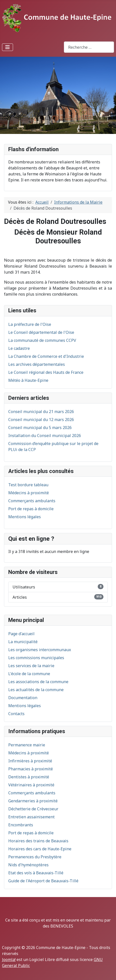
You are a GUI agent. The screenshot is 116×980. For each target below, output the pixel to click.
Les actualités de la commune (36, 690)
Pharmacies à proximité (31, 769)
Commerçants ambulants (32, 793)
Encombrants (21, 825)
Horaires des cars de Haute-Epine (40, 849)
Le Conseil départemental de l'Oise (41, 332)
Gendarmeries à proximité (33, 801)
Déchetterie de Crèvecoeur (33, 809)
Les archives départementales (37, 364)
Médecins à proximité (29, 753)
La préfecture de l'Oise (30, 324)
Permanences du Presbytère (35, 857)
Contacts (16, 714)
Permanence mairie (27, 745)
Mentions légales (25, 706)
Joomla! (9, 960)
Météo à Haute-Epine (28, 380)
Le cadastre (19, 348)
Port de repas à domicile (31, 833)
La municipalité (23, 642)
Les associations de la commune (38, 682)
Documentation (23, 698)
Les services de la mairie (31, 666)
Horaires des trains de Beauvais (38, 841)
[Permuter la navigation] (8, 47)
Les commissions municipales (36, 658)
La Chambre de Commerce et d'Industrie (46, 356)
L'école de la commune (29, 674)
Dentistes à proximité (29, 777)
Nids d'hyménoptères (28, 865)
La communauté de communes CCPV (42, 340)
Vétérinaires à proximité (31, 785)
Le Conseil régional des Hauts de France (46, 372)
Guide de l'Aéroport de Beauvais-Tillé (43, 881)
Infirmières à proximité (30, 761)
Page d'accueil (21, 634)
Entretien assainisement (31, 817)
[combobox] (89, 47)
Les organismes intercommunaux (40, 650)
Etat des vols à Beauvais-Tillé (36, 873)
